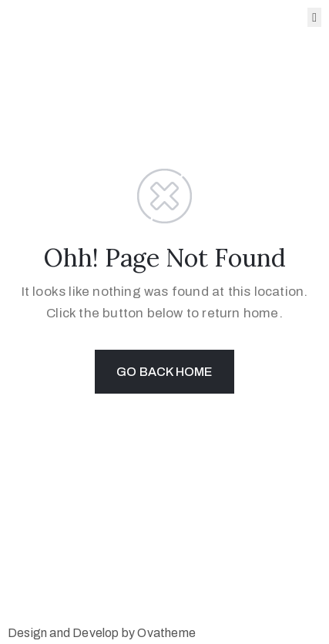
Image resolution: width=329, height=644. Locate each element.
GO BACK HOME (164, 372)
